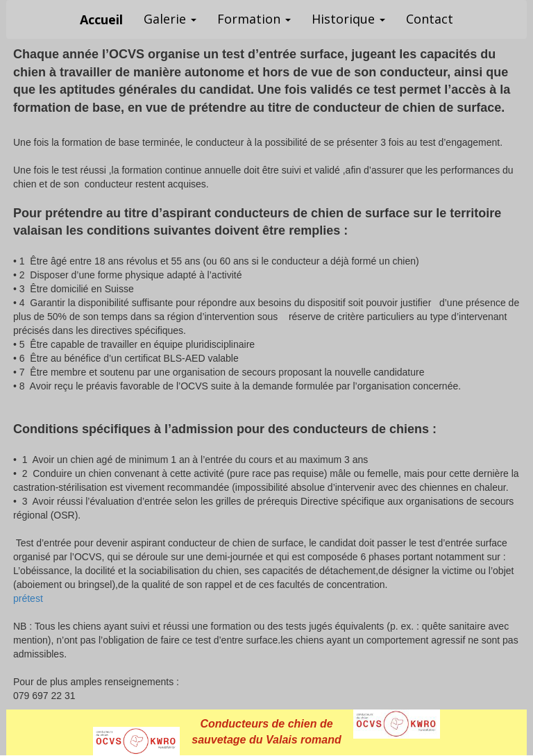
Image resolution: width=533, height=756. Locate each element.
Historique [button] (348, 19)
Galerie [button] (170, 19)
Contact (430, 19)
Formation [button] (254, 19)
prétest (28, 598)
